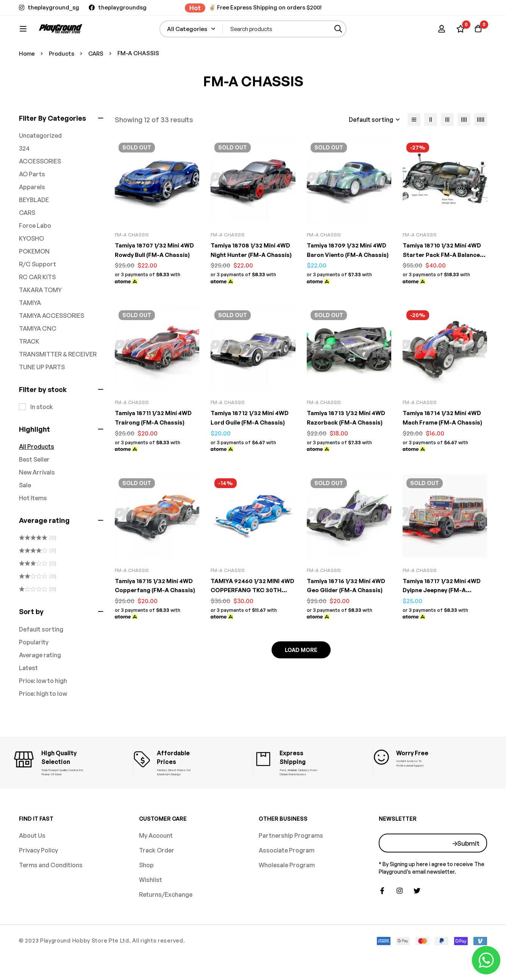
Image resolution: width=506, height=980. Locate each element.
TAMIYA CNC (38, 353)
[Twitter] (417, 915)
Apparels (32, 212)
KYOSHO (31, 263)
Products (62, 78)
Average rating (40, 680)
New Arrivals (37, 497)
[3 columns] (447, 145)
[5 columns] (481, 145)
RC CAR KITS (37, 302)
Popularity (34, 667)
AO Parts (32, 199)
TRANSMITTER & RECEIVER (58, 379)
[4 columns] (464, 145)
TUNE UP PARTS (42, 392)
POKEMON (34, 276)
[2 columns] (431, 145)
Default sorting (41, 654)
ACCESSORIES (40, 186)
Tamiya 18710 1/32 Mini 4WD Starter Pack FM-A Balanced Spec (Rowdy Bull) (444, 279)
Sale (25, 510)
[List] (414, 145)
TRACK (29, 366)
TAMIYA (30, 328)
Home (27, 78)
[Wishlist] (458, 33)
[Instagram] (400, 915)
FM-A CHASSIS (132, 260)
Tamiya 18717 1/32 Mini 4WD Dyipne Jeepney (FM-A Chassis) (444, 614)
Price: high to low (43, 719)
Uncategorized (40, 160)
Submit (468, 867)
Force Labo (35, 250)
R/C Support (37, 289)
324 (24, 173)
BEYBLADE (34, 225)
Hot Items (33, 523)
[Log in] (439, 33)
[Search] (357, 33)
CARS (97, 78)
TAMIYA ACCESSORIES (52, 341)
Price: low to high (43, 706)
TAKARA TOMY (40, 315)
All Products (37, 471)
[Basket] (477, 33)
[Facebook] (382, 915)
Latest (28, 693)
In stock (42, 432)
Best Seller (34, 484)
